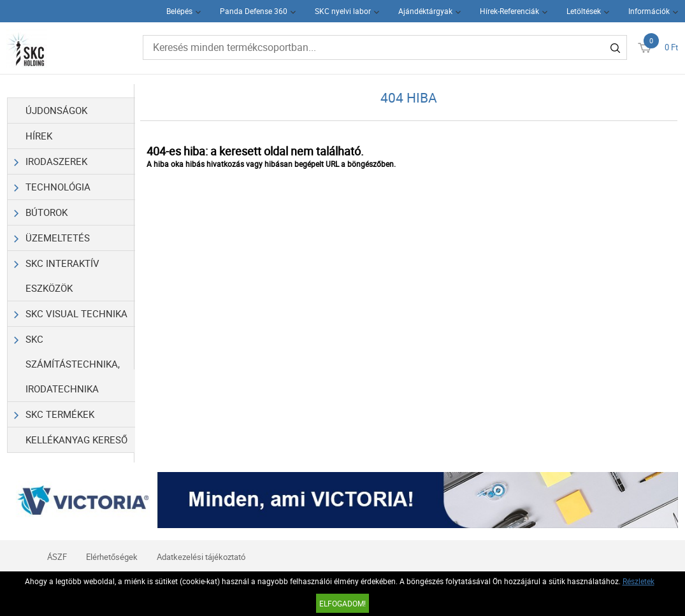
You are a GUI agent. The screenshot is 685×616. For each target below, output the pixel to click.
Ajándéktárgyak (425, 11)
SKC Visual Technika (71, 314)
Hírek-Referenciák (509, 11)
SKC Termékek (54, 414)
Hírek (39, 136)
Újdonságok (56, 110)
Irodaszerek (51, 161)
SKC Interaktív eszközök (57, 273)
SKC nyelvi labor (343, 11)
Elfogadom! (342, 603)
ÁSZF (57, 557)
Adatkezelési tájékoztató (201, 557)
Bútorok (41, 212)
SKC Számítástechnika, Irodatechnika (67, 361)
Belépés (179, 11)
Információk (649, 11)
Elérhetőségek (112, 557)
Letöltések (584, 11)
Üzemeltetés (52, 238)
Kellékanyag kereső (76, 440)
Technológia (52, 187)
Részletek (638, 581)
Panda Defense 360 (254, 11)
